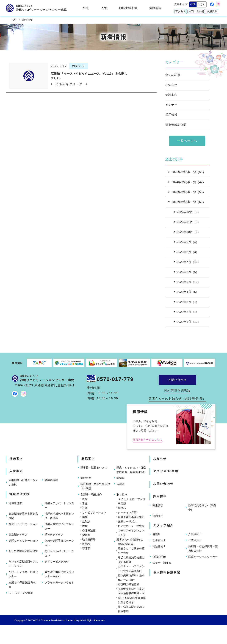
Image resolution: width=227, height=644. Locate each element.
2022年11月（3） (187, 222)
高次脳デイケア (18, 535)
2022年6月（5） (186, 272)
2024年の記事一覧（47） (187, 182)
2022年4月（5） (186, 292)
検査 (85, 526)
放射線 (86, 521)
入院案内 (16, 471)
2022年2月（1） (186, 312)
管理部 (86, 548)
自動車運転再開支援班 (131, 517)
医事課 (86, 544)
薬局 (85, 517)
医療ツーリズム (127, 521)
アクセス (181, 11)
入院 (104, 8)
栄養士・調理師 (162, 563)
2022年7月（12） (187, 262)
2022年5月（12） (187, 282)
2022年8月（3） (186, 252)
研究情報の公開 (176, 125)
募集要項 (158, 505)
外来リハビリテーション (23, 524)
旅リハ (122, 508)
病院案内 (155, 8)
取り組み (122, 494)
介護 (85, 508)
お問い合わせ (196, 11)
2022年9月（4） (186, 242)
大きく (201, 4)
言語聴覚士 (159, 546)
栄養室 (86, 535)
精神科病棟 (51, 480)
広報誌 (121, 484)
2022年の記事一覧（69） (186, 202)
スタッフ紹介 (163, 525)
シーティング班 (127, 512)
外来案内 (16, 459)
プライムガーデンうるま (59, 582)
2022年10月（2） (187, 232)
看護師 (157, 534)
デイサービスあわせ (57, 561)
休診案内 (171, 95)
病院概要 (86, 478)
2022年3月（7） (186, 302)
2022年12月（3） (187, 212)
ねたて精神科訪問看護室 (23, 551)
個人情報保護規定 (177, 390)
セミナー (171, 105)
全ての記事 (173, 75)
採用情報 (212, 11)
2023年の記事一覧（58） (187, 192)
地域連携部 (15, 503)
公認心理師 (159, 557)
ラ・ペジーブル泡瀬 (21, 593)
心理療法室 (89, 530)
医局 (85, 499)
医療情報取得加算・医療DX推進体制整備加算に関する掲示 (132, 598)
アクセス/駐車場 (166, 471)
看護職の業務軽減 (129, 584)
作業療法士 (195, 540)
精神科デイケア (54, 535)
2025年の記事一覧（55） (187, 172)
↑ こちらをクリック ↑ (69, 84)
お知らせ (171, 85)
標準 (193, 4)
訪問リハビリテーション (23, 541)
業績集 (121, 478)
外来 (86, 8)
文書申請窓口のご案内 (131, 589)
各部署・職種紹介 (91, 494)
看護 (85, 504)
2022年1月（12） (187, 322)
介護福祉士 (195, 534)
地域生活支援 (128, 8)
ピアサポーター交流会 (131, 526)
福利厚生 (158, 516)
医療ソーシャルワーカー (203, 557)
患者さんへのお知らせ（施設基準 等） (177, 399)
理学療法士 (159, 540)
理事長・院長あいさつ (94, 468)
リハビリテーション (94, 512)
